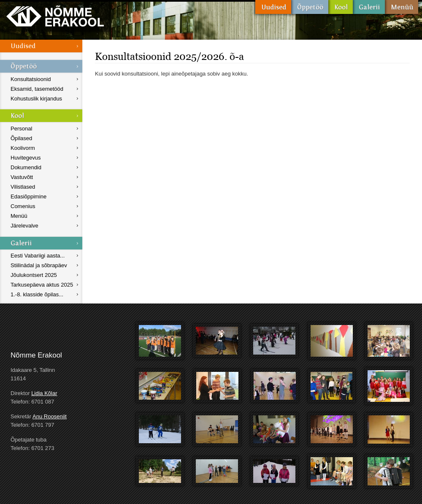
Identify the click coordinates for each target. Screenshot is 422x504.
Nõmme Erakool (55, 16)
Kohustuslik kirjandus (36, 99)
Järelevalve (24, 226)
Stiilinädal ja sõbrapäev (39, 265)
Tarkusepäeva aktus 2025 (42, 285)
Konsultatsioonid (31, 79)
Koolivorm (23, 148)
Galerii (369, 7)
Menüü (402, 7)
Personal (21, 129)
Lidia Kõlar (44, 393)
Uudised (273, 7)
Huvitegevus (26, 158)
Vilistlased (23, 187)
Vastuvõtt (22, 177)
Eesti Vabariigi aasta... (38, 256)
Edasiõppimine (28, 196)
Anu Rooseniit (50, 416)
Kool (341, 7)
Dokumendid (26, 167)
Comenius (23, 206)
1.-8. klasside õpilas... (37, 294)
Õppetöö (310, 7)
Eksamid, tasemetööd (37, 89)
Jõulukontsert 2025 (34, 275)
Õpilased (21, 138)
